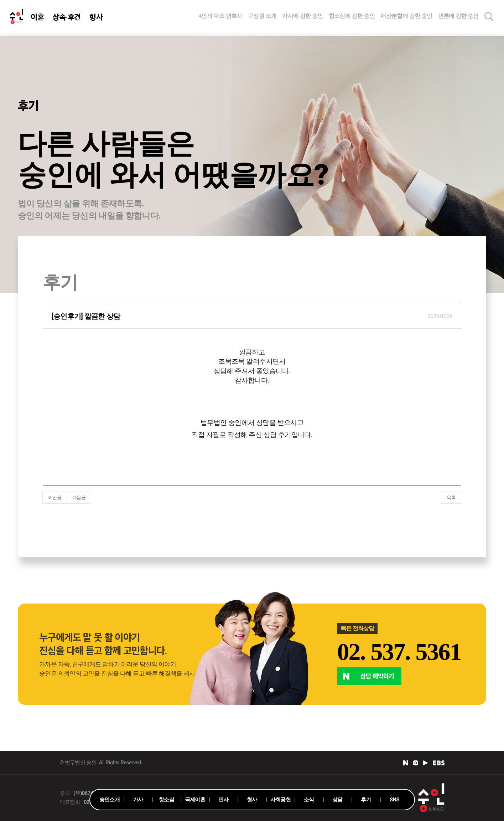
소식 (309, 800)
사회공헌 (280, 800)
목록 (451, 497)
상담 (337, 800)
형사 (97, 18)
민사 (224, 800)
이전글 (55, 497)
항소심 (167, 800)
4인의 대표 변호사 (220, 17)
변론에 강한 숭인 (458, 17)
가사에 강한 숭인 (302, 17)
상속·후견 (67, 18)
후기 (366, 800)
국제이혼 (195, 800)
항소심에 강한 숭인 (352, 17)
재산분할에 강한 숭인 (406, 17)
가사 (138, 800)
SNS (394, 800)
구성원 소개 (262, 17)
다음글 (79, 497)
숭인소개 (110, 800)
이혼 (38, 18)
